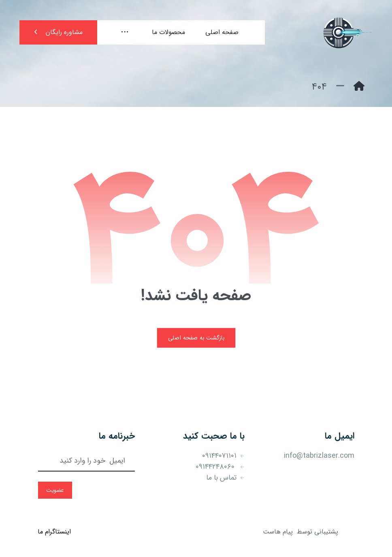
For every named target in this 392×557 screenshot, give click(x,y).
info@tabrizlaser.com (319, 456)
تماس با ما (225, 478)
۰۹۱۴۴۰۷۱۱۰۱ (223, 456)
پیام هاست (278, 532)
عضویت (55, 490)
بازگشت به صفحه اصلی (196, 338)
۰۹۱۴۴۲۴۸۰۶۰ (220, 467)
